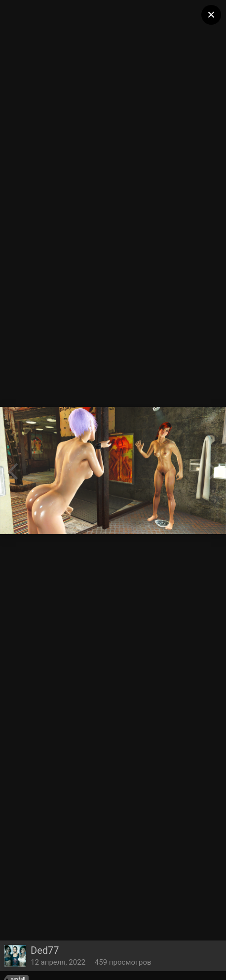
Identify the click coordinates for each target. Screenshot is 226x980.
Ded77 (45, 950)
